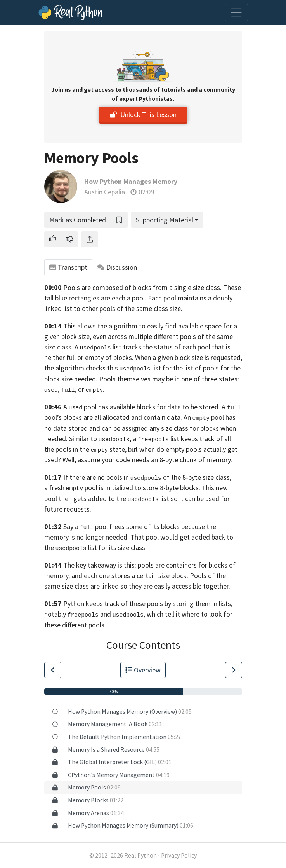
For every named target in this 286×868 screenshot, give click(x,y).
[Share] (90, 239)
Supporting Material (165, 220)
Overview (143, 670)
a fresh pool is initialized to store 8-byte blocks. (122, 488)
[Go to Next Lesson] (234, 670)
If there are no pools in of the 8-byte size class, (147, 477)
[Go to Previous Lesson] (53, 670)
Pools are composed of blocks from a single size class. (142, 287)
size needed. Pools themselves (106, 379)
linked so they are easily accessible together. (166, 586)
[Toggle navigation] (236, 12)
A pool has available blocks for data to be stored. (142, 407)
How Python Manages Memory (131, 181)
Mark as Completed (78, 220)
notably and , (95, 614)
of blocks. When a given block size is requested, (174, 357)
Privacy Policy (179, 855)
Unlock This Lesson (143, 114)
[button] (53, 239)
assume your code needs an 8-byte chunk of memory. (155, 460)
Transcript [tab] (68, 267)
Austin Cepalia (105, 192)
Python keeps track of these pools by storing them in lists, (148, 603)
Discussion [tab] (117, 267)
